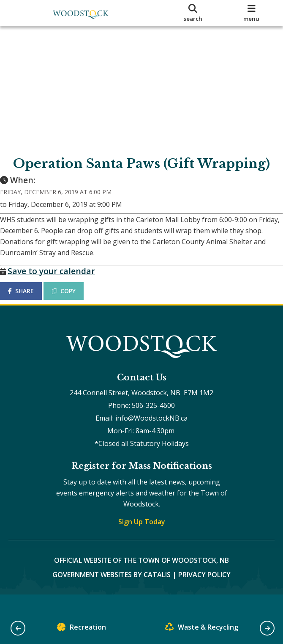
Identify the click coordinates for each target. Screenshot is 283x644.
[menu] (252, 13)
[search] (193, 13)
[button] (18, 628)
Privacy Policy (204, 592)
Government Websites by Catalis (112, 592)
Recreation (82, 629)
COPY (72, 299)
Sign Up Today (142, 539)
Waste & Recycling (202, 629)
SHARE (29, 299)
